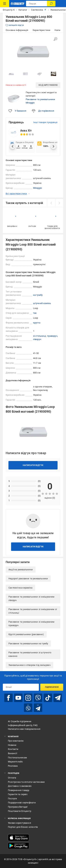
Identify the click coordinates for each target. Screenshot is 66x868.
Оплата (12, 778)
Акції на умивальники (21, 570)
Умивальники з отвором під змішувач (29, 665)
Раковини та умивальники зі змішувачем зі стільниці (33, 611)
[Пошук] (51, 4)
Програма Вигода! (18, 807)
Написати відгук (33, 465)
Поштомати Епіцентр (20, 811)
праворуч (52, 336)
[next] (59, 203)
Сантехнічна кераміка (20, 588)
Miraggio (38, 188)
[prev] (51, 203)
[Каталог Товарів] (5, 4)
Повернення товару (19, 790)
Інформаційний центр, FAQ (23, 725)
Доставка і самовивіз (20, 786)
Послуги (12, 799)
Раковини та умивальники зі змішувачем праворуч (31, 624)
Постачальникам (17, 758)
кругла (37, 323)
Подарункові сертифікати (22, 803)
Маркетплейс (15, 762)
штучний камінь (42, 303)
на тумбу (38, 295)
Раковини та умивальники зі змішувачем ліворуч (31, 598)
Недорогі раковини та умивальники (28, 579)
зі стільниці (40, 336)
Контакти (13, 749)
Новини (12, 745)
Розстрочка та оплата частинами (26, 782)
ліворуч (37, 339)
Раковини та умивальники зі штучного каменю (30, 654)
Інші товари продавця (45, 122)
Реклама (13, 766)
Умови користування (19, 823)
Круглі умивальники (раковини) (26, 634)
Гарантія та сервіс (18, 794)
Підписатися (52, 687)
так (35, 313)
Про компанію (16, 741)
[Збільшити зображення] (55, 39)
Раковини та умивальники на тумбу (28, 643)
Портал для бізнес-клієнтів (23, 827)
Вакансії (12, 753)
